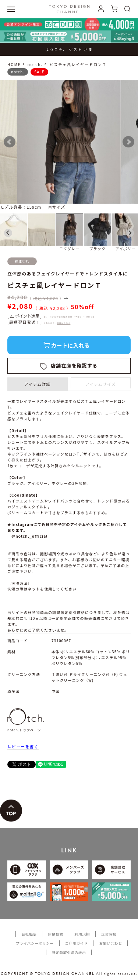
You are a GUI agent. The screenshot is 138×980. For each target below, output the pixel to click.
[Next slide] (130, 233)
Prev (10, 142)
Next (128, 142)
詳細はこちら (64, 323)
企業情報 (109, 934)
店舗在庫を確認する (74, 365)
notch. (35, 64)
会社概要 (29, 934)
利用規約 (82, 934)
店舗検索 (55, 934)
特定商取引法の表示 (69, 952)
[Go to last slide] (8, 233)
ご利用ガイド (77, 943)
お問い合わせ (110, 943)
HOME (14, 64)
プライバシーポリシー (35, 943)
